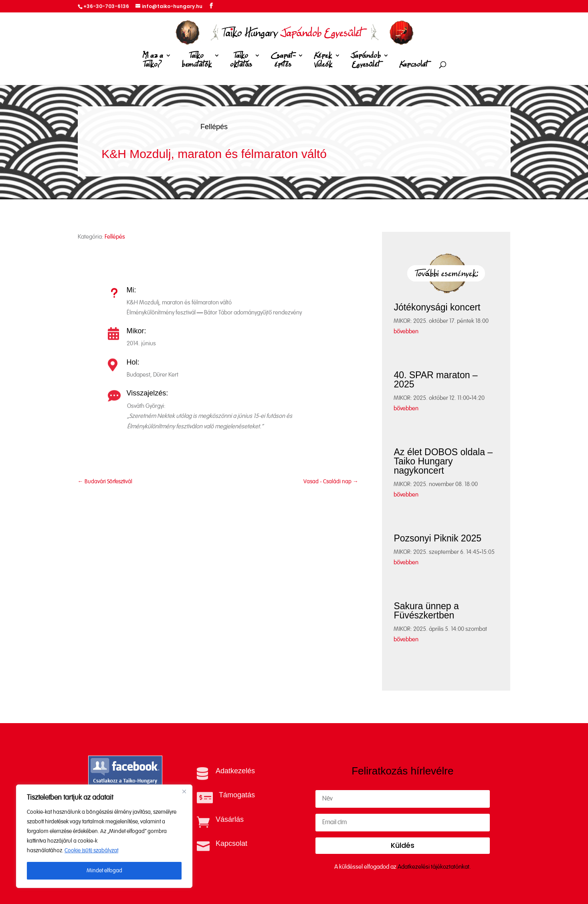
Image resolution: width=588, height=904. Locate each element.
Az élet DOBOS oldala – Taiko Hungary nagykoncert (443, 461)
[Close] (184, 791)
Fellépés (214, 127)
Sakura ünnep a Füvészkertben (426, 611)
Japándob (366, 62)
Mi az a (153, 62)
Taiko (197, 62)
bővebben (406, 331)
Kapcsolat (413, 65)
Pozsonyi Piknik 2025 (437, 538)
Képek (323, 62)
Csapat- (283, 62)
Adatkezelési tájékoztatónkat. (434, 867)
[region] (104, 836)
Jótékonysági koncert (437, 307)
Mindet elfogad (104, 871)
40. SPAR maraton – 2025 (435, 380)
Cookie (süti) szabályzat (91, 851)
